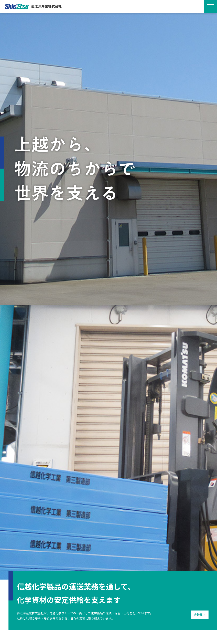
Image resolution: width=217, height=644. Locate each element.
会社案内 (200, 615)
